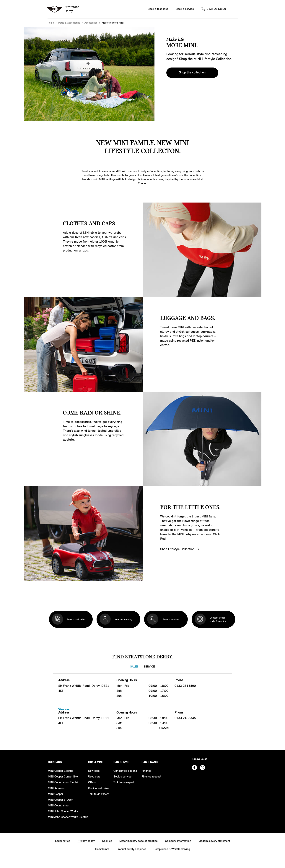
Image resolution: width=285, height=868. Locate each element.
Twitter (203, 768)
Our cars (55, 762)
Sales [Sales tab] (134, 666)
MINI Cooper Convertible (63, 776)
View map (64, 709)
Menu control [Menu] (236, 9)
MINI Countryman (58, 805)
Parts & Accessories (69, 23)
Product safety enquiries (131, 849)
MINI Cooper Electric (61, 771)
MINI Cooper (56, 794)
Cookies (107, 841)
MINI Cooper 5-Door (60, 800)
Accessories (91, 23)
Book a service (122, 776)
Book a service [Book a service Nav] (185, 9)
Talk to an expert (98, 794)
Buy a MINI (95, 762)
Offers (92, 782)
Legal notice (63, 841)
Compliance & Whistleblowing (172, 849)
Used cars (94, 776)
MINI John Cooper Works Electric (68, 817)
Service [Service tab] (149, 666)
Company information (178, 841)
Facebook (194, 768)
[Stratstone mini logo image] (63, 9)
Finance (146, 771)
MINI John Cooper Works (63, 811)
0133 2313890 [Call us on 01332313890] (216, 9)
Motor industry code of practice (139, 841)
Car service (122, 762)
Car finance (150, 762)
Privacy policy (86, 841)
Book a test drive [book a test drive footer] (98, 788)
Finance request (151, 776)
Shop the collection (192, 72)
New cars (94, 771)
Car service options (125, 771)
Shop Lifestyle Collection (177, 549)
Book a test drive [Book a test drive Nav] (158, 9)
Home (51, 23)
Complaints (102, 849)
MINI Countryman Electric (64, 782)
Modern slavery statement (214, 841)
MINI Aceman (56, 788)
